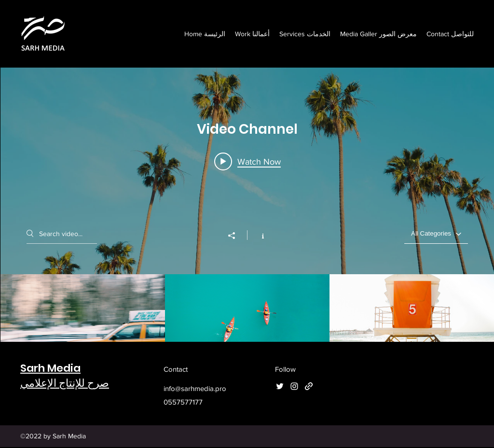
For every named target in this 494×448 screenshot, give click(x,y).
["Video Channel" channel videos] (247, 321)
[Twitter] (280, 386)
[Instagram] (294, 386)
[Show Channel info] (258, 235)
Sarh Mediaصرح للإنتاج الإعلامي (65, 376)
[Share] (236, 236)
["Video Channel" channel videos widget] (247, 217)
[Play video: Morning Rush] (247, 161)
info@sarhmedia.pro (195, 388)
